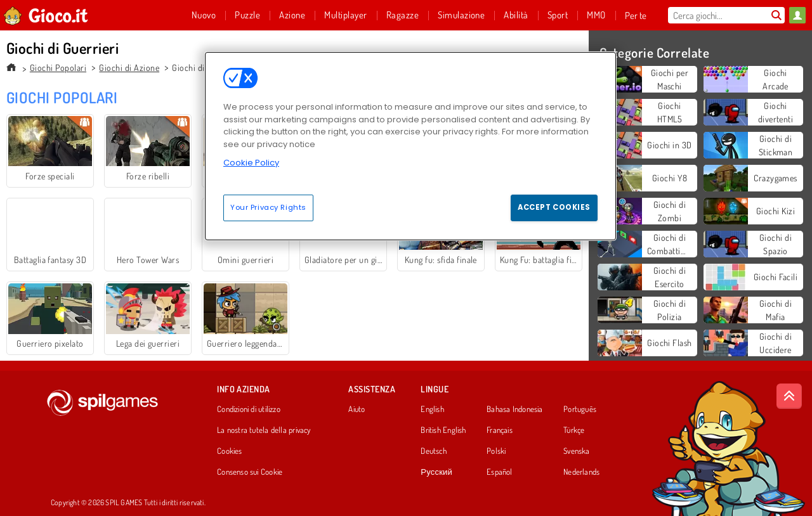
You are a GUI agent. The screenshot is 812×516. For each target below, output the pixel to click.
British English (443, 430)
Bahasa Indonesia (515, 410)
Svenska (577, 451)
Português (580, 410)
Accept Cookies (554, 207)
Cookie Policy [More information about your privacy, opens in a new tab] (251, 163)
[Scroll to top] (789, 396)
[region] (410, 146)
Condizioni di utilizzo (249, 410)
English (432, 410)
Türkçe (574, 430)
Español (500, 472)
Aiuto (357, 410)
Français (500, 430)
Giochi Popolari (58, 68)
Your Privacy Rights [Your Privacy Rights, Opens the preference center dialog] (268, 207)
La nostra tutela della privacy (264, 430)
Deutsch (434, 451)
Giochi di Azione (129, 68)
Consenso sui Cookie (250, 472)
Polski (496, 451)
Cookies (230, 451)
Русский (436, 472)
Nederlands (581, 472)
